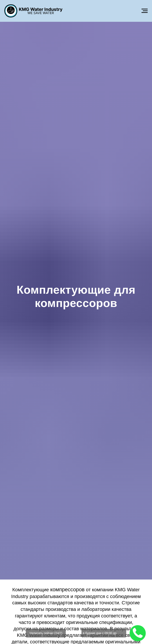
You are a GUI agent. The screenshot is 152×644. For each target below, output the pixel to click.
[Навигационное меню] (145, 11)
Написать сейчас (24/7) (46, 633)
